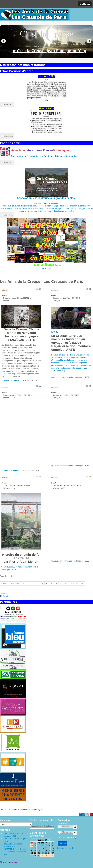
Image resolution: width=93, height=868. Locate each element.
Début (4, 583)
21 (32, 853)
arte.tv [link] (55, 332)
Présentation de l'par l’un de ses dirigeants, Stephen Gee (44, 156)
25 (46, 853)
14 (32, 851)
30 (39, 856)
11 (46, 848)
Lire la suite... (7, 104)
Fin (82, 583)
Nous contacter (8, 862)
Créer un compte (65, 848)
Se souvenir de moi (66, 838)
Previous (4, 41)
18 (46, 851)
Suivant (74, 583)
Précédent (15, 583)
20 (53, 851)
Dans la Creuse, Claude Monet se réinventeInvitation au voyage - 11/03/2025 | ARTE (21, 323)
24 (43, 853)
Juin (40, 840)
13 (53, 848)
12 (49, 848)
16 (39, 851)
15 (35, 851)
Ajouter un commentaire (14, 380)
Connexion (63, 843)
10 (66, 583)
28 (32, 856)
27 (53, 853)
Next (89, 41)
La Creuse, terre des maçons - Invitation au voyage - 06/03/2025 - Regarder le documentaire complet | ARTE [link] (71, 343)
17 (43, 851)
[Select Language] (16, 824)
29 (35, 856)
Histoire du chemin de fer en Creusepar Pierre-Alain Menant (21, 528)
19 (49, 851)
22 (35, 853)
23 (39, 853)
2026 (45, 840)
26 (49, 853)
